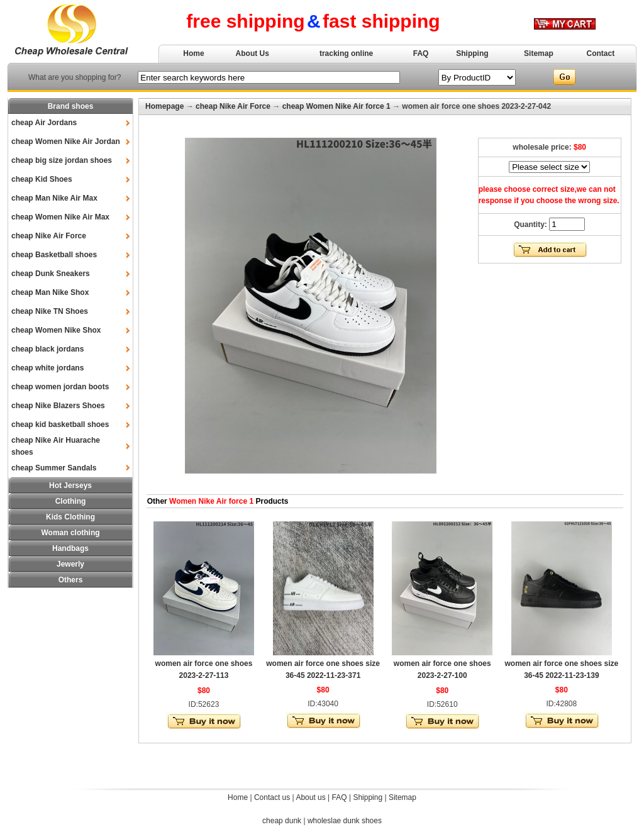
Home (193, 53)
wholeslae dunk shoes (345, 821)
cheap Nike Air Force (49, 236)
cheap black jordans (47, 349)
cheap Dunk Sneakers (51, 274)
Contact (601, 53)
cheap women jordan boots (60, 387)
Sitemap (539, 53)
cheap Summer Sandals (54, 468)
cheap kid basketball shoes (60, 425)
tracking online (346, 53)
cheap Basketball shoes (54, 255)
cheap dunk (282, 821)
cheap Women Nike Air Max (60, 217)
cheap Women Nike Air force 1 (336, 106)
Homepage (164, 106)
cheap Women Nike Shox (56, 330)
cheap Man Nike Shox (50, 292)
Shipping (472, 53)
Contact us (272, 797)
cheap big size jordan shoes (62, 160)
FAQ (421, 53)
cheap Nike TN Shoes (50, 311)
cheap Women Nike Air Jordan (66, 142)
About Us (253, 53)
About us (310, 797)
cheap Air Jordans (44, 123)
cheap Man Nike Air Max (54, 198)
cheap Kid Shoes (42, 179)
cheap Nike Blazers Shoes (58, 406)
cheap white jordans (47, 368)
